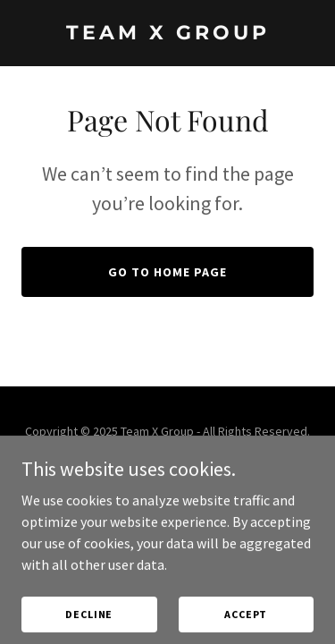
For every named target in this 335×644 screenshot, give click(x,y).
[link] (167, 34)
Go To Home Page (167, 272)
